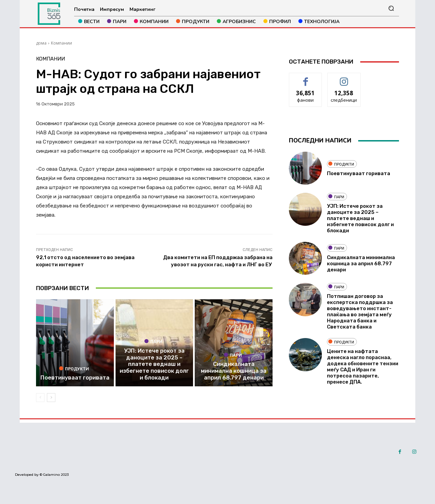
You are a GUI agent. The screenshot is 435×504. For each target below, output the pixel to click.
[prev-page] (40, 404)
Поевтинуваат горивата (75, 384)
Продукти (74, 375)
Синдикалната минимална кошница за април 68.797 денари (234, 378)
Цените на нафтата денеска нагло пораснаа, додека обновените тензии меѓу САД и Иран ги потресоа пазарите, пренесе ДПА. (363, 367)
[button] (391, 8)
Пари (153, 351)
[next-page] (51, 404)
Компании (62, 43)
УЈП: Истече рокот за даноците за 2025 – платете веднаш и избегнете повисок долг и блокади (154, 372)
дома (41, 43)
